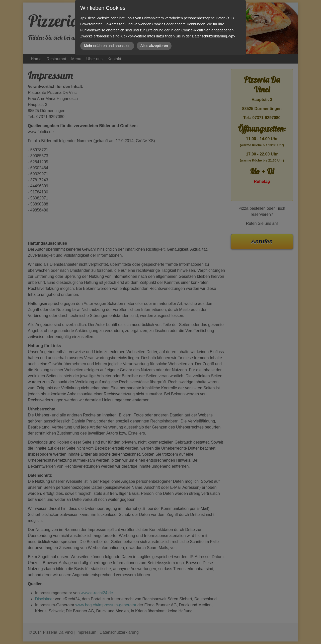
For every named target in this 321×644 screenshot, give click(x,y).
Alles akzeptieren (154, 46)
